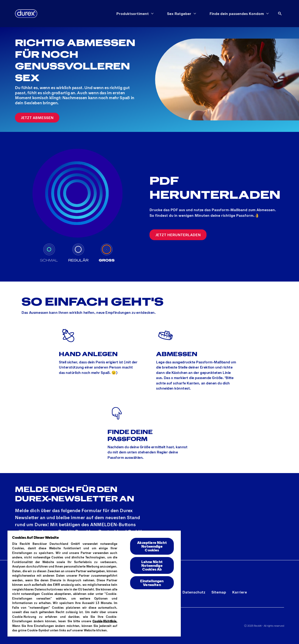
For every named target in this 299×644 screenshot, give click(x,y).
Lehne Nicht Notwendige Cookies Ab (152, 565)
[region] (94, 583)
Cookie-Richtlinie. (105, 621)
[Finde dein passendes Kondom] (237, 14)
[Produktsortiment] (133, 14)
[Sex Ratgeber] (179, 14)
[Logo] (26, 14)
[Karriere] (240, 592)
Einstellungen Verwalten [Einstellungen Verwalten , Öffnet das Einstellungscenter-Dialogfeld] (152, 583)
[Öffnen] (280, 14)
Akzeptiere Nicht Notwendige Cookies (152, 546)
